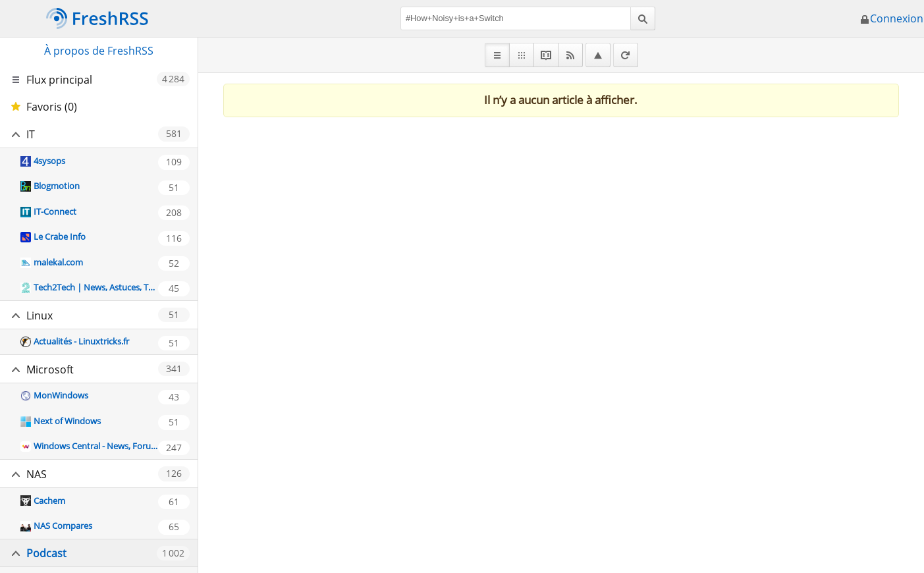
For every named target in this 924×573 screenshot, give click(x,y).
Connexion (891, 18)
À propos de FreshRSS (99, 51)
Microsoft (50, 369)
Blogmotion (57, 186)
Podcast (46, 553)
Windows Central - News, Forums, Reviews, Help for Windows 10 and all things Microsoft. (95, 446)
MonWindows (61, 395)
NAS (37, 474)
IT (31, 134)
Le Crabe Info (60, 236)
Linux (40, 315)
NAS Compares (63, 526)
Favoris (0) (52, 107)
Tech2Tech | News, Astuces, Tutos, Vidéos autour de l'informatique (95, 287)
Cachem (49, 501)
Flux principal (59, 80)
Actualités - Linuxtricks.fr (81, 341)
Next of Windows (67, 421)
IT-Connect (55, 211)
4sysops (49, 161)
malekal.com (58, 262)
